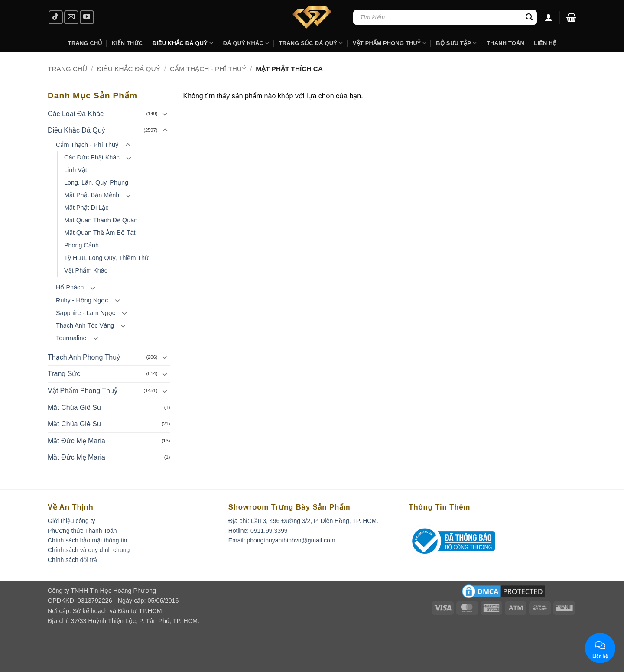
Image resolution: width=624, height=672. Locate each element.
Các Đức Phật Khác (92, 157)
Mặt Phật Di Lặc (86, 208)
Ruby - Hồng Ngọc (82, 300)
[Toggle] (165, 114)
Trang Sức (64, 374)
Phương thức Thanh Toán (82, 531)
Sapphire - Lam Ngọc (86, 313)
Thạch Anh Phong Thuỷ (84, 357)
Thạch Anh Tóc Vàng (85, 325)
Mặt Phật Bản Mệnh (92, 195)
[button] (571, 17)
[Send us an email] (71, 18)
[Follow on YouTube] (87, 18)
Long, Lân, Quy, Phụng (96, 182)
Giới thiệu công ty (71, 521)
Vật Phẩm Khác (86, 270)
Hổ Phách (70, 287)
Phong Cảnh (81, 245)
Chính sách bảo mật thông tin (87, 540)
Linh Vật (76, 170)
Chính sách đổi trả (72, 560)
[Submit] (529, 17)
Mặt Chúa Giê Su (74, 407)
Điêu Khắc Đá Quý (128, 69)
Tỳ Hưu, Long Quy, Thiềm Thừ (107, 258)
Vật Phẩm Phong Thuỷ (390, 43)
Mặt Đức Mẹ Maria (76, 441)
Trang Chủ (85, 43)
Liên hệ (545, 43)
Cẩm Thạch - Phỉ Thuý (208, 69)
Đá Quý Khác (246, 43)
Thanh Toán (505, 43)
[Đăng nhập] (549, 17)
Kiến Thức (127, 43)
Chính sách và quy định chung (89, 550)
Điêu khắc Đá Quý (183, 43)
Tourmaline (71, 338)
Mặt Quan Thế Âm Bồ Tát (100, 233)
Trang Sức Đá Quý (311, 43)
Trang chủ (67, 69)
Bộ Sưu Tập (457, 43)
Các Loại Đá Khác (76, 114)
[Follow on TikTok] (56, 18)
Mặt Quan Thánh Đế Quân (101, 220)
